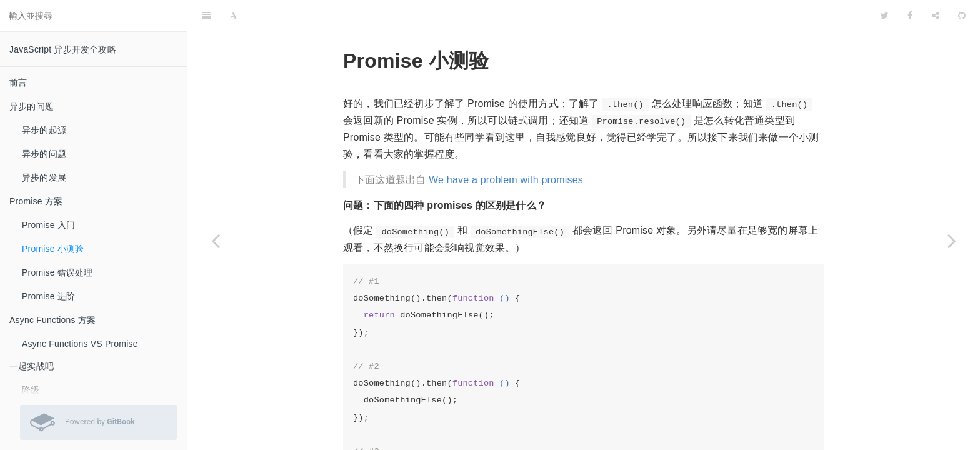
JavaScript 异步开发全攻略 (63, 49)
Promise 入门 (48, 225)
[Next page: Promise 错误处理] (952, 241)
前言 (18, 82)
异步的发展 (44, 177)
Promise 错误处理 (57, 272)
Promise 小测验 (53, 249)
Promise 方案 (36, 201)
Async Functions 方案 (52, 320)
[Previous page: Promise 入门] (216, 241)
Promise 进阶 (48, 296)
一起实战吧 (32, 366)
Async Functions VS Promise (80, 344)
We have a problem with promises (506, 148)
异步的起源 (44, 130)
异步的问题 (32, 106)
